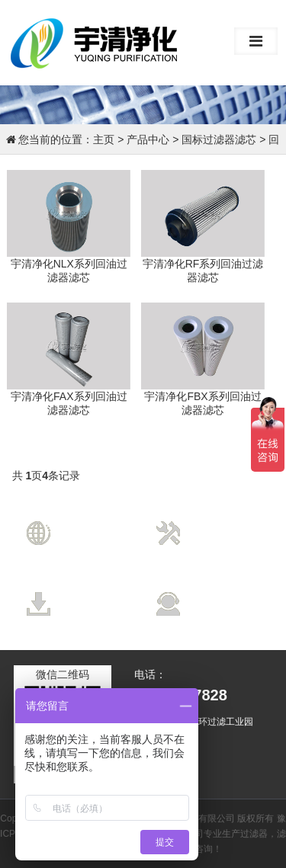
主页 (104, 139)
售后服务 (222, 592)
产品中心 (148, 139)
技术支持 (222, 521)
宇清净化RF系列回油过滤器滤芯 (203, 271)
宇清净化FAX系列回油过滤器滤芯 (69, 403)
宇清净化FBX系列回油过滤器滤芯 (202, 403)
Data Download (102, 607)
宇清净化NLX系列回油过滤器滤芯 (69, 271)
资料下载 (92, 592)
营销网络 (92, 521)
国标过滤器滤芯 (219, 139)
